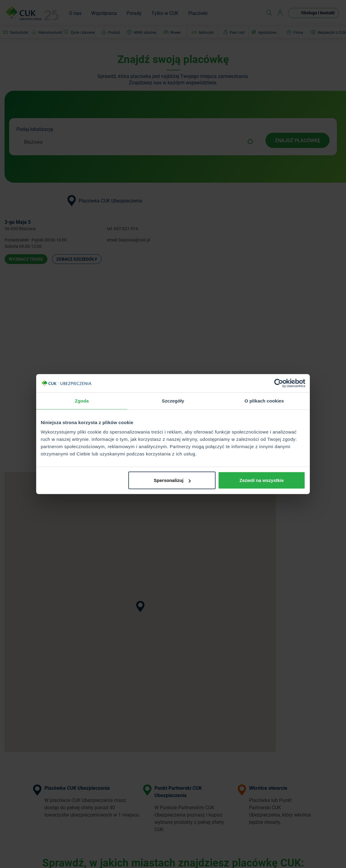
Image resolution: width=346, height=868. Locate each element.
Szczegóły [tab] (173, 401)
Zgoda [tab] (82, 401)
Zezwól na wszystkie (262, 480)
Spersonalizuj (172, 480)
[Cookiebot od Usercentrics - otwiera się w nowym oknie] (279, 383)
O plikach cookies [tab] (264, 401)
